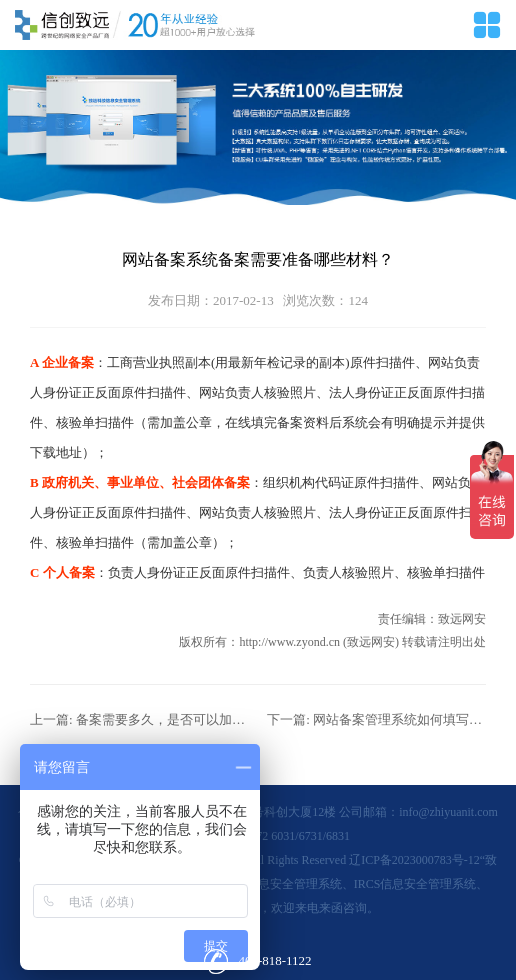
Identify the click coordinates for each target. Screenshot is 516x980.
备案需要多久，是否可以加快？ (167, 719)
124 (358, 300)
